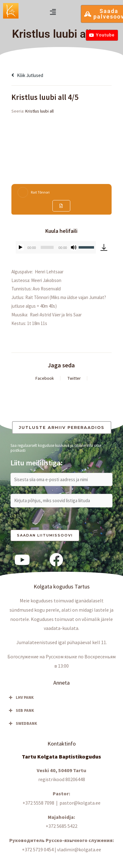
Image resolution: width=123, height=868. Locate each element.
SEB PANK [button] (21, 711)
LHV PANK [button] (20, 698)
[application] (56, 247)
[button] (53, 12)
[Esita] (21, 247)
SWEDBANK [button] (22, 724)
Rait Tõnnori (40, 192)
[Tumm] (74, 247)
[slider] (47, 247)
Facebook (45, 378)
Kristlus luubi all (39, 111)
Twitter (74, 378)
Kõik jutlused (27, 75)
